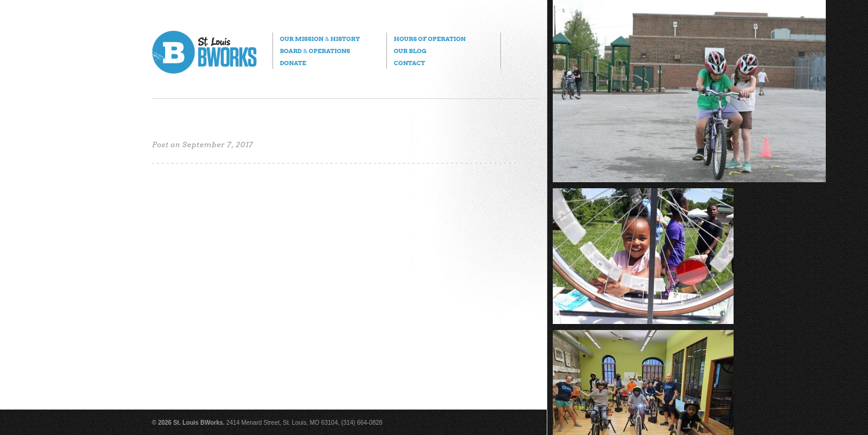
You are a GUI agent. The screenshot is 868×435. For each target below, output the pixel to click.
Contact (409, 63)
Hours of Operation (429, 39)
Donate (293, 63)
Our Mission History (320, 39)
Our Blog (410, 51)
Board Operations (315, 51)
